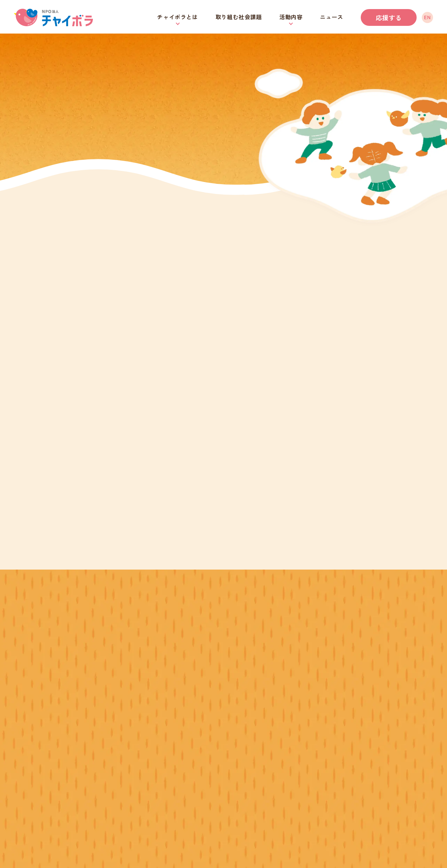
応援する (389, 17)
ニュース (332, 17)
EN (427, 17)
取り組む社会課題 (239, 17)
